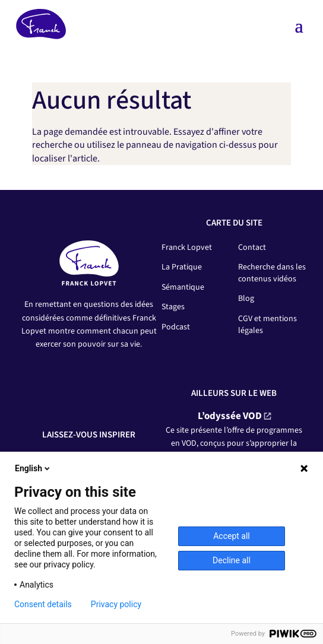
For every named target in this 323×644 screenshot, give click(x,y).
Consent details (43, 604)
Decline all (232, 560)
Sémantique (183, 287)
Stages (173, 307)
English (33, 468)
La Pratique (182, 267)
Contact (252, 248)
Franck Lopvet (187, 248)
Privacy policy (116, 604)
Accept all (232, 536)
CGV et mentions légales (267, 325)
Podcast (176, 327)
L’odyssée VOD (230, 416)
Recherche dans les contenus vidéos (272, 273)
